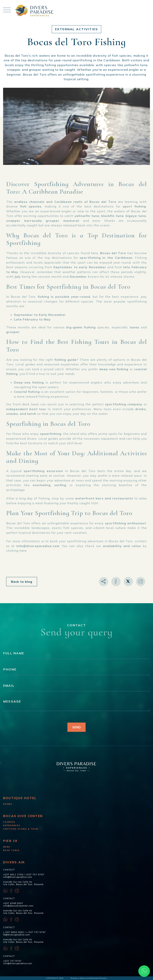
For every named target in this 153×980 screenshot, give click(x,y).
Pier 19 (10, 841)
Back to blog (22, 582)
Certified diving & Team (20, 829)
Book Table (11, 850)
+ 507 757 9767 (36, 932)
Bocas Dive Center (23, 816)
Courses (9, 822)
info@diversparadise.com (18, 877)
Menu (7, 847)
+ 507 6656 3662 (14, 932)
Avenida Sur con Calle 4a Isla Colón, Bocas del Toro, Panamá (23, 883)
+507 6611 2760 (13, 875)
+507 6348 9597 (13, 903)
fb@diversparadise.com (17, 935)
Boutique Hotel (20, 798)
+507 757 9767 (35, 875)
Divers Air (14, 862)
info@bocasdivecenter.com (18, 906)
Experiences (12, 825)
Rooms (8, 804)
